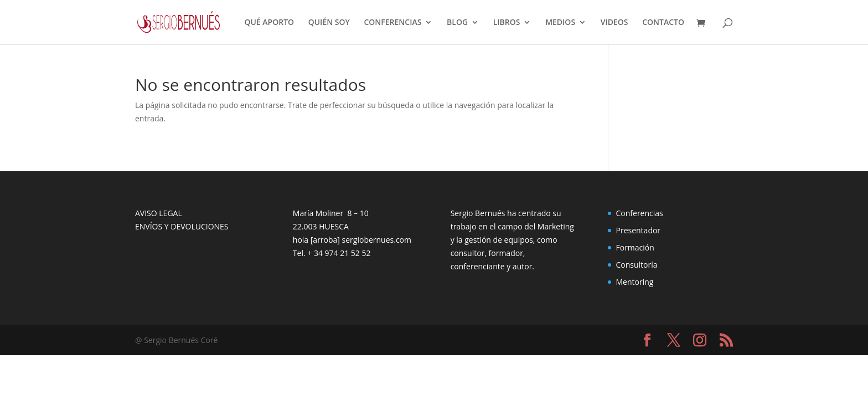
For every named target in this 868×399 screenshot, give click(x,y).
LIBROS (507, 23)
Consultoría (636, 265)
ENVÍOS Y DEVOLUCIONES (182, 226)
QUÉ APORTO (269, 23)
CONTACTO (663, 23)
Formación (635, 247)
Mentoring (634, 282)
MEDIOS (560, 23)
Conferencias (639, 213)
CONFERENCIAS (392, 23)
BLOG (457, 23)
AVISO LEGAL (159, 213)
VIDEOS (614, 23)
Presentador (638, 230)
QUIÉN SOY (329, 23)
